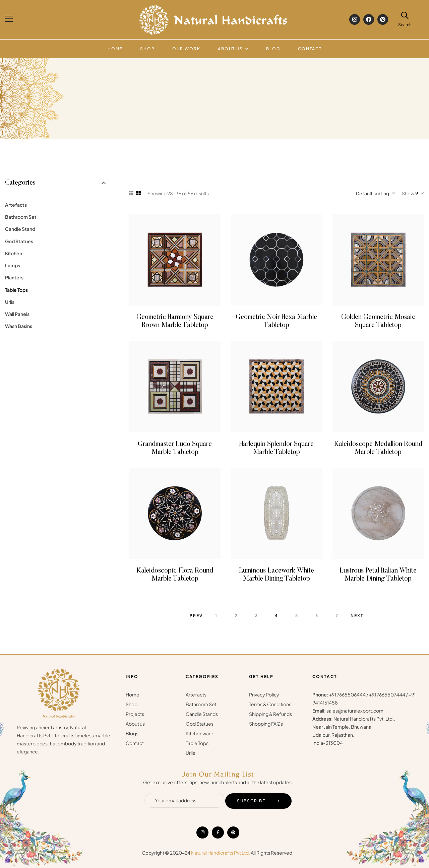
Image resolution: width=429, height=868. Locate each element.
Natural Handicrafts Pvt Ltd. (221, 853)
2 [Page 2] (236, 616)
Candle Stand (20, 229)
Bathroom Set (21, 217)
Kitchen (14, 253)
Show (408, 193)
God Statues (19, 241)
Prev (196, 616)
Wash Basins (19, 326)
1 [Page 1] (216, 616)
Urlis (10, 302)
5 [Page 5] (297, 616)
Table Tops (16, 290)
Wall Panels (17, 314)
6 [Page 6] (317, 616)
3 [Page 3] (257, 616)
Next (357, 616)
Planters (14, 277)
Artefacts (16, 205)
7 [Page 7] (337, 616)
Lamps (13, 265)
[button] (10, 19)
